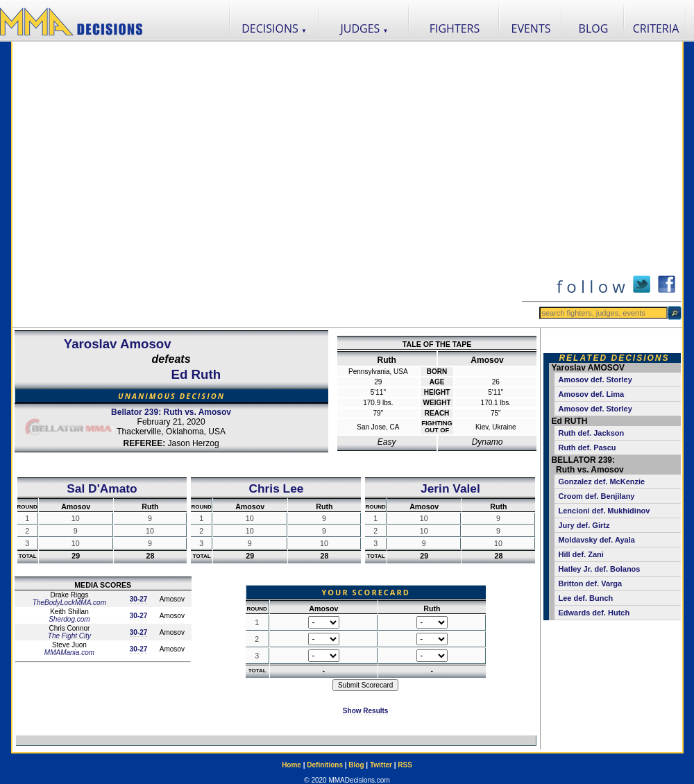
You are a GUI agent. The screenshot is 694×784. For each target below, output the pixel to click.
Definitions (325, 765)
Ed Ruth (196, 374)
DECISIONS (274, 28)
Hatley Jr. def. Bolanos (599, 569)
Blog (356, 765)
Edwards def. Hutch (594, 613)
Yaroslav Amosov (118, 344)
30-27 (139, 599)
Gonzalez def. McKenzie (601, 482)
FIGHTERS (455, 28)
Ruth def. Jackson (591, 433)
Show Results (366, 711)
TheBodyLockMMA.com (69, 603)
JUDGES (365, 28)
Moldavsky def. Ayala (596, 540)
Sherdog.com (69, 619)
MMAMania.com (69, 653)
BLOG (594, 28)
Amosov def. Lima (591, 394)
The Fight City (69, 636)
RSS (405, 765)
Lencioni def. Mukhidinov (604, 511)
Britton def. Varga (590, 583)
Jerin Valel (450, 488)
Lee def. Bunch (585, 598)
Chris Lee (276, 488)
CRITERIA (656, 28)
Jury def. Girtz (584, 525)
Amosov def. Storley (595, 380)
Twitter (381, 765)
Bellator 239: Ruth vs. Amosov (171, 412)
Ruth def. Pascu (587, 448)
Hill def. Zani (581, 554)
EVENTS (531, 28)
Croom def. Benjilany (596, 496)
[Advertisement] (153, 185)
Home (291, 765)
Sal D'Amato (102, 488)
